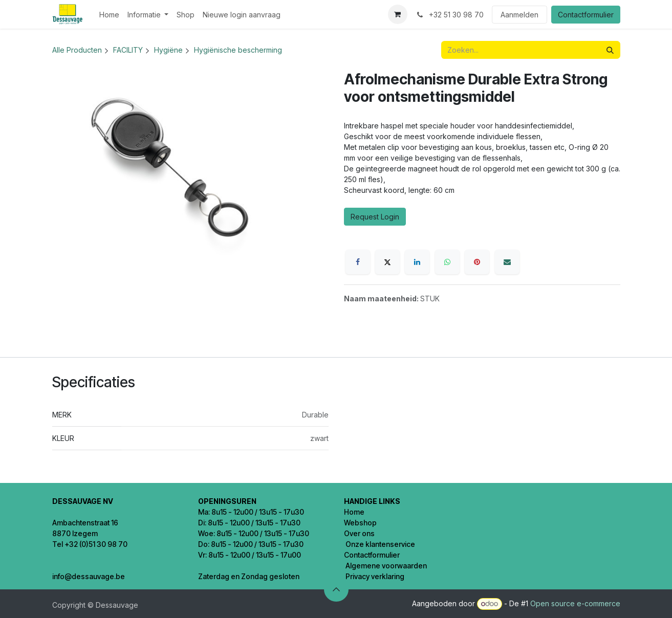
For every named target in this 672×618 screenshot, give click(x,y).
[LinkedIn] (417, 262)
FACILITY (128, 50)
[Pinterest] (477, 262)
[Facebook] (358, 262)
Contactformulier (586, 15)
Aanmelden (519, 15)
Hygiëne (168, 50)
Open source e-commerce (575, 603)
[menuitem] (109, 15)
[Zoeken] (610, 50)
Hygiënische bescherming (238, 50)
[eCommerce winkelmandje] (398, 14)
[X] (387, 262)
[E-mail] (507, 262)
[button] (336, 589)
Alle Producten (77, 50)
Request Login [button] (375, 217)
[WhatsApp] (447, 262)
